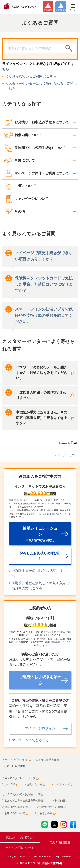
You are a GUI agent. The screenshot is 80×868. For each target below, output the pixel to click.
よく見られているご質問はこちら (31, 76)
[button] (40, 373)
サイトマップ (63, 784)
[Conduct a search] (34, 48)
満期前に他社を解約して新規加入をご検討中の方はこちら (41, 586)
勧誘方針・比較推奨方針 (20, 837)
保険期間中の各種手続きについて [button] (40, 148)
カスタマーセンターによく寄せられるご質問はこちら (41, 86)
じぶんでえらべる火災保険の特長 (25, 800)
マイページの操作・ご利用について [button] (42, 173)
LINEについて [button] (25, 186)
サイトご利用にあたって (20, 848)
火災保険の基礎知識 (18, 807)
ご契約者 (61, 10)
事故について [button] (25, 160)
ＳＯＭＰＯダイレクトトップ (20, 778)
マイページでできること (30, 740)
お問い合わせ (36, 784)
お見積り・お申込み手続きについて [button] (42, 122)
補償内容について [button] (28, 135)
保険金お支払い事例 (53, 807)
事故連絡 (48, 10)
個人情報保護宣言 (60, 843)
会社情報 (11, 784)
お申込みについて (17, 813)
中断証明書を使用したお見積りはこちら (41, 573)
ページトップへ (67, 455)
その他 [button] (20, 211)
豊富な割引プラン (60, 514)
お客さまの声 (46, 813)
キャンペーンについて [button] (32, 199)
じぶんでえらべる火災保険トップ (23, 794)
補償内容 (62, 800)
